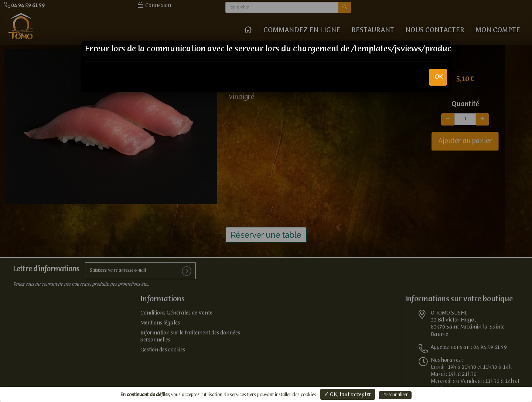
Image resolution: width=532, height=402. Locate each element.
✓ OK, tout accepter (348, 395)
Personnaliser (395, 395)
